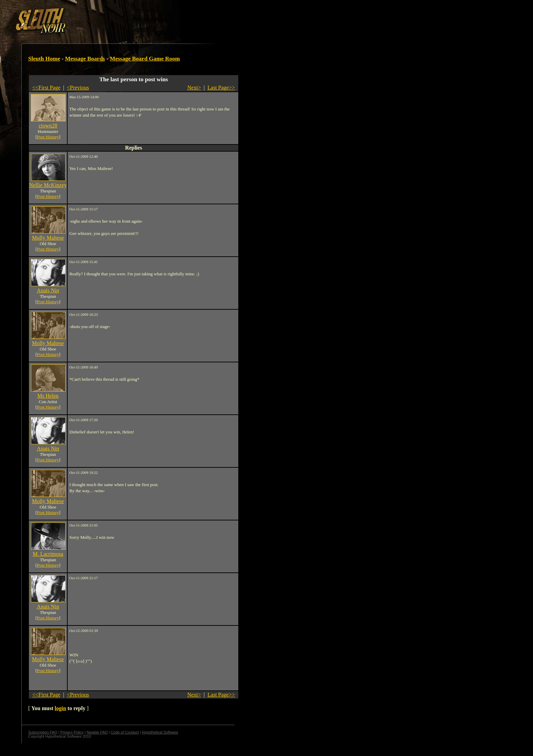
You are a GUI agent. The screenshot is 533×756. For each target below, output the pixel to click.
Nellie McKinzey (48, 185)
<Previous (78, 88)
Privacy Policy (72, 732)
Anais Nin (48, 290)
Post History (48, 137)
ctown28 (48, 126)
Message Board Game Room (145, 59)
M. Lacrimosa (48, 554)
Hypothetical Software (160, 732)
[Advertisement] (118, 18)
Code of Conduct (125, 732)
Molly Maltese (48, 238)
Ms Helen (48, 396)
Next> (194, 88)
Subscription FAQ (43, 732)
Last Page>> (221, 88)
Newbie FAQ (97, 732)
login (61, 708)
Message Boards (85, 59)
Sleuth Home (44, 59)
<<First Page (46, 88)
